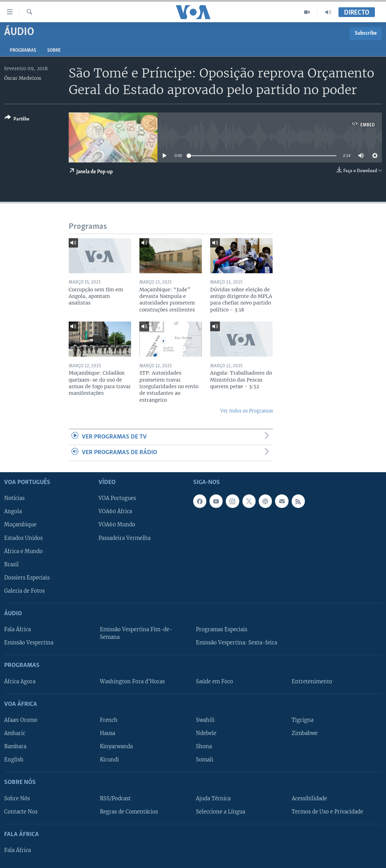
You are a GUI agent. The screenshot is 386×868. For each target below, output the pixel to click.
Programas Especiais (222, 629)
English (14, 760)
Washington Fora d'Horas (132, 681)
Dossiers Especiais (27, 577)
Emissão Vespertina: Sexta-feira (237, 643)
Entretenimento (312, 681)
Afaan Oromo (21, 720)
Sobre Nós (17, 798)
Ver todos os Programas (247, 411)
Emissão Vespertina (29, 643)
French (109, 720)
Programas (23, 51)
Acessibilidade (309, 798)
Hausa (108, 733)
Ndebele (206, 733)
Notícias (14, 498)
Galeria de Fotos (24, 591)
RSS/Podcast (115, 798)
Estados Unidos (23, 538)
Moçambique (20, 525)
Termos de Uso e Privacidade (327, 811)
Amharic (15, 733)
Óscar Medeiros (23, 78)
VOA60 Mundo (117, 525)
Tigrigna (303, 720)
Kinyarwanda (116, 746)
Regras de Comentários (129, 811)
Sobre (54, 51)
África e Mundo (23, 551)
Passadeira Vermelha (125, 538)
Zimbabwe (305, 733)
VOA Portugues (117, 498)
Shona (204, 746)
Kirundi (109, 760)
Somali (205, 760)
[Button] (17, 120)
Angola (13, 511)
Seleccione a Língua (221, 811)
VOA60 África (115, 511)
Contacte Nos (21, 811)
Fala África (18, 629)
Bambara (15, 746)
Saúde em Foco (215, 681)
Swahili (205, 720)
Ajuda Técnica (213, 798)
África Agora (20, 681)
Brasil (11, 564)
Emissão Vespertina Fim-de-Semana (136, 633)
